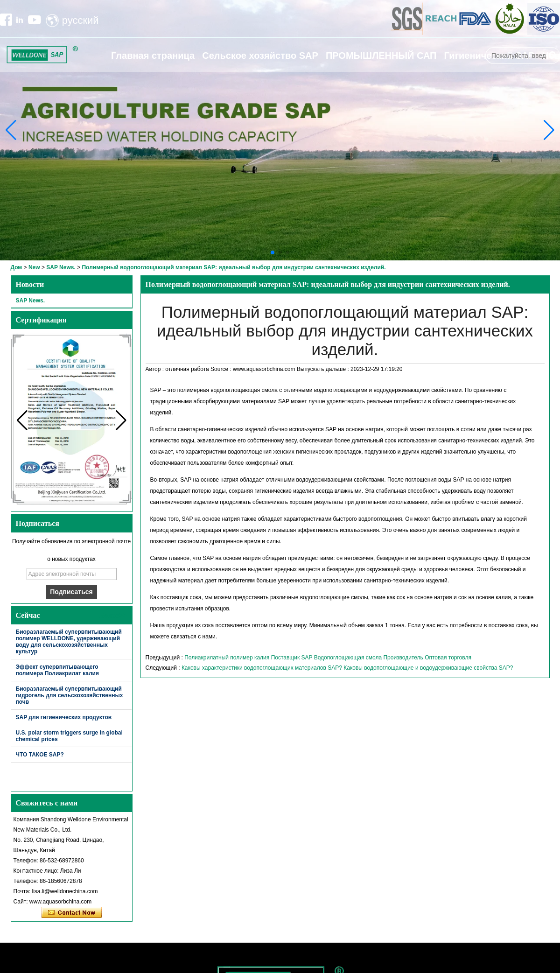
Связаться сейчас (72, 913)
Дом (17, 267)
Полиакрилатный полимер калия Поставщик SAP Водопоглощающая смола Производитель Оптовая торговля (328, 658)
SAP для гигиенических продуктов (64, 717)
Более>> (113, 615)
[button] (273, 252)
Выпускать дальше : (324, 369)
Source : (222, 369)
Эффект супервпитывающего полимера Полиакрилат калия (57, 670)
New (34, 267)
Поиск (553, 56)
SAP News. (61, 267)
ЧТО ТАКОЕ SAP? (40, 755)
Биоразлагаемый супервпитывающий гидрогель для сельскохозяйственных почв (70, 695)
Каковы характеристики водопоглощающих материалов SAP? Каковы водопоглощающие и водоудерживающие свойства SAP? (347, 668)
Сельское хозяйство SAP (260, 56)
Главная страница (153, 56)
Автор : (156, 369)
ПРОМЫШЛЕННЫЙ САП (381, 56)
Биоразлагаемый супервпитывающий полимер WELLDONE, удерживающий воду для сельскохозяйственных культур (69, 642)
